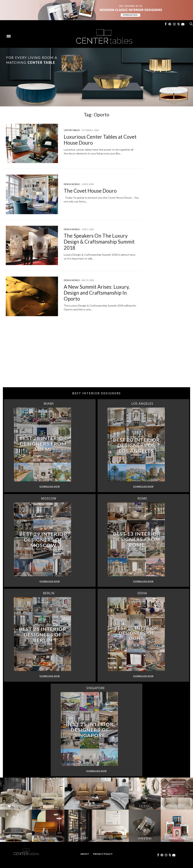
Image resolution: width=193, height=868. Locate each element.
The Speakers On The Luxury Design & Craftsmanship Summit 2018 (99, 242)
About (85, 854)
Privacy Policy (103, 854)
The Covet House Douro (90, 191)
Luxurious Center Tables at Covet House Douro (100, 140)
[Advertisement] (96, 356)
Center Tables (72, 130)
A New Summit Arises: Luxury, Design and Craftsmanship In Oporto (97, 293)
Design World (72, 184)
